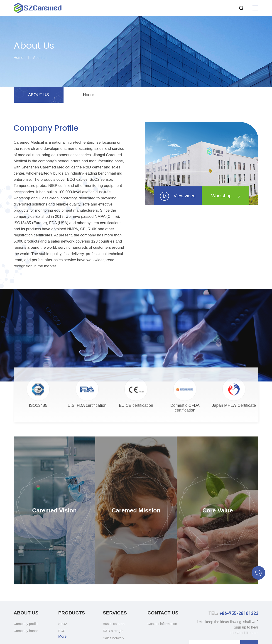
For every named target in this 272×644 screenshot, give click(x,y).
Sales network (113, 638)
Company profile (26, 624)
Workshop (225, 196)
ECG (62, 631)
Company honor (26, 631)
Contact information (162, 624)
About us (40, 58)
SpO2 (63, 624)
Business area (114, 624)
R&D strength (113, 631)
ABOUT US (39, 95)
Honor (88, 95)
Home (18, 58)
